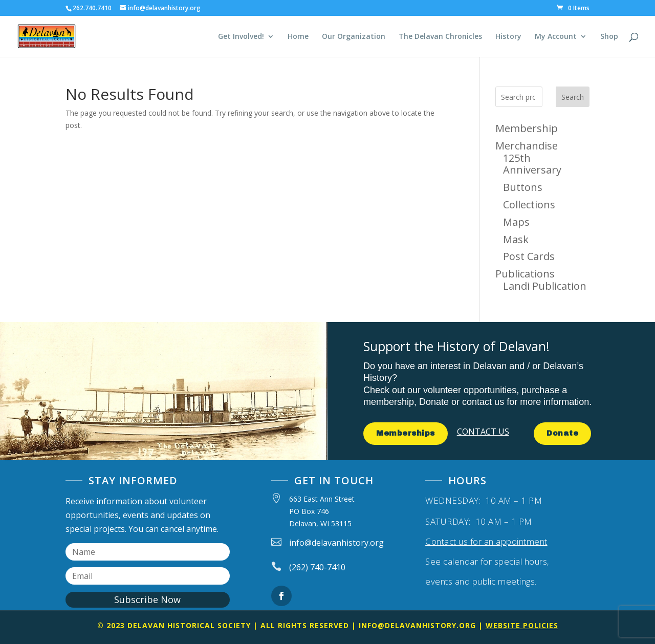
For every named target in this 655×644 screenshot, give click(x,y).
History (508, 37)
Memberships (406, 433)
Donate (562, 433)
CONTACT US (483, 432)
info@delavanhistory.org (417, 625)
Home (298, 37)
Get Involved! (241, 37)
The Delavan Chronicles (440, 37)
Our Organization (354, 37)
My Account (556, 37)
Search (573, 97)
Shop (609, 37)
